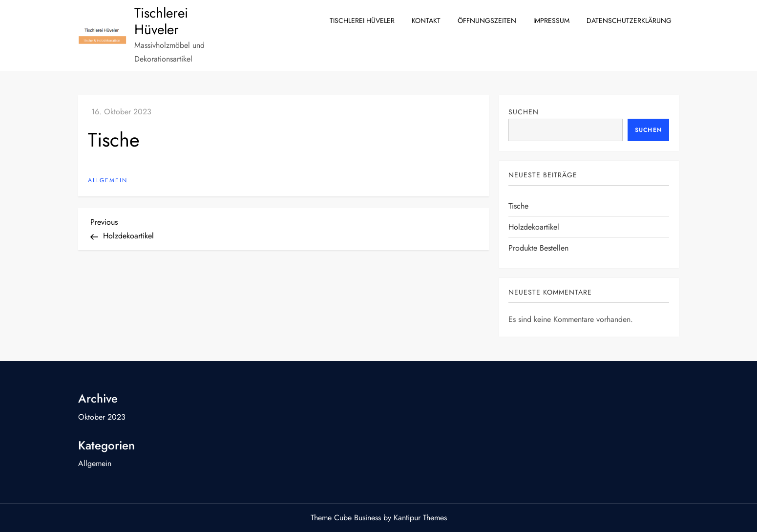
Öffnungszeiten (487, 21)
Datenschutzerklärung (629, 21)
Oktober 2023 (102, 417)
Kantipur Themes (420, 518)
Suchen (524, 112)
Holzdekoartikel (534, 227)
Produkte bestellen (538, 248)
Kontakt (426, 21)
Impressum (551, 21)
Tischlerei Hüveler (161, 21)
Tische (518, 206)
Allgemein (108, 181)
